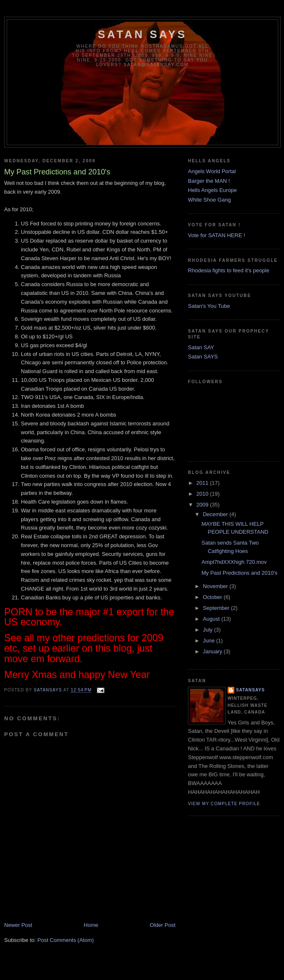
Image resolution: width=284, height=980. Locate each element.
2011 (203, 483)
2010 (203, 494)
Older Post (163, 925)
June (210, 641)
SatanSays (250, 690)
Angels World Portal (212, 171)
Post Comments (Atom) (66, 940)
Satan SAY (201, 347)
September (217, 608)
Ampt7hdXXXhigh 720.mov (234, 562)
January (213, 651)
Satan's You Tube (209, 306)
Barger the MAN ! (209, 181)
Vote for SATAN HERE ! (217, 235)
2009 (203, 505)
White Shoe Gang (209, 200)
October (213, 597)
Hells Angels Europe (212, 190)
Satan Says (142, 34)
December (216, 514)
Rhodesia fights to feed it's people (229, 270)
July (209, 630)
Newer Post (18, 925)
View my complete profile (224, 804)
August (212, 619)
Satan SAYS (203, 357)
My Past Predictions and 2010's (239, 573)
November (216, 586)
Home (91, 925)
